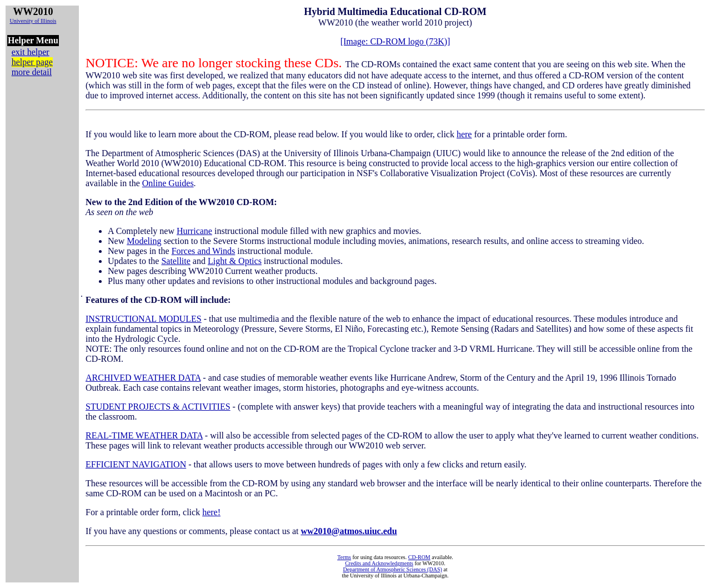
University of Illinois (33, 21)
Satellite (176, 261)
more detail (32, 72)
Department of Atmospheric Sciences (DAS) (392, 569)
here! (211, 512)
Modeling (144, 241)
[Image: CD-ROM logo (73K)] (395, 41)
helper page (32, 62)
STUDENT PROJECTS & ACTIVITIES (158, 407)
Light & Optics (235, 261)
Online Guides (168, 183)
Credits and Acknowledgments (379, 563)
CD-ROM (419, 557)
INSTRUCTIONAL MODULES (144, 319)
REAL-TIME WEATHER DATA (144, 435)
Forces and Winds (204, 251)
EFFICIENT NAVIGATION (136, 464)
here (464, 134)
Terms (344, 557)
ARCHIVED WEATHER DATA (143, 378)
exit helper (31, 52)
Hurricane (194, 231)
